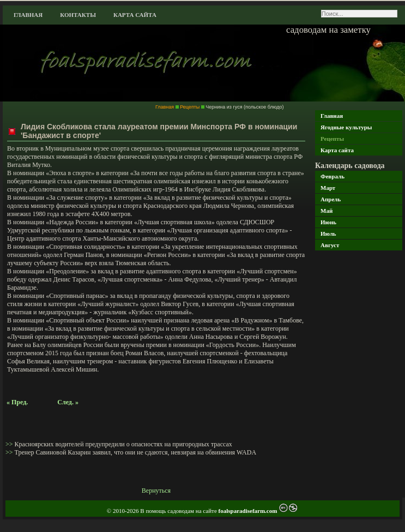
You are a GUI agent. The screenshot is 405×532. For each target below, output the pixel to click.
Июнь (328, 222)
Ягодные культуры (346, 127)
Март (328, 188)
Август (330, 245)
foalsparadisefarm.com (249, 511)
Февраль (333, 176)
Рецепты (332, 139)
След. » (68, 402)
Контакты (78, 15)
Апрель (331, 199)
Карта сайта (135, 15)
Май (327, 211)
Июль (328, 234)
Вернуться (156, 491)
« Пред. (17, 402)
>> (10, 444)
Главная (28, 15)
